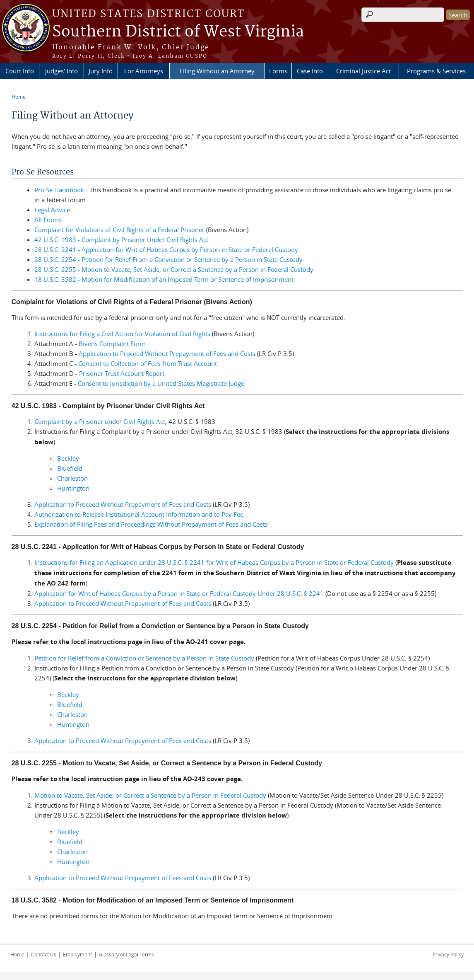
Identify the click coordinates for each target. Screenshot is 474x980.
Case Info (310, 71)
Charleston (72, 478)
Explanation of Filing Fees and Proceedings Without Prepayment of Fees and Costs (151, 524)
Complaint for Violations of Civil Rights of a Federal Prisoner (119, 230)
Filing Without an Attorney (217, 71)
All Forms (48, 220)
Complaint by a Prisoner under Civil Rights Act (100, 421)
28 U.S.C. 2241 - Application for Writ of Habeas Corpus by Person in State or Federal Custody (166, 249)
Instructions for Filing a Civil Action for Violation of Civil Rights (122, 334)
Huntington (73, 488)
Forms (278, 71)
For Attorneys (144, 71)
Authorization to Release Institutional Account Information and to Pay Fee (139, 514)
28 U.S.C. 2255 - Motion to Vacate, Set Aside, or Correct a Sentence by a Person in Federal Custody (174, 269)
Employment (77, 954)
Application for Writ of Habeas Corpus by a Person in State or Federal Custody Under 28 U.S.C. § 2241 (179, 593)
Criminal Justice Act (363, 71)
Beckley (68, 458)
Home (19, 97)
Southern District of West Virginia (178, 32)
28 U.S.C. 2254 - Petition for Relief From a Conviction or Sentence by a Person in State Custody (168, 259)
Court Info (20, 71)
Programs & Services (436, 71)
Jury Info (101, 71)
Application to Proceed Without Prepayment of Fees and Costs (167, 353)
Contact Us (44, 954)
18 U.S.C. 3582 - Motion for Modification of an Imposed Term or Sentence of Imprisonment (164, 279)
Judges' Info (61, 71)
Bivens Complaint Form (112, 344)
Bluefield (70, 468)
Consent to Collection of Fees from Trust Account (148, 363)
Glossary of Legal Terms (126, 954)
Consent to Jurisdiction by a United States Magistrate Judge (161, 383)
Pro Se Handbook (59, 190)
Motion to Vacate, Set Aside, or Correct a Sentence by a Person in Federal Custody (150, 795)
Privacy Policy (448, 954)
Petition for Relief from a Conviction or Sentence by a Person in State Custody (144, 658)
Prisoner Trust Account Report (122, 373)
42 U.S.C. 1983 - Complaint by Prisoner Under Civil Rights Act (121, 240)
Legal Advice (52, 210)
